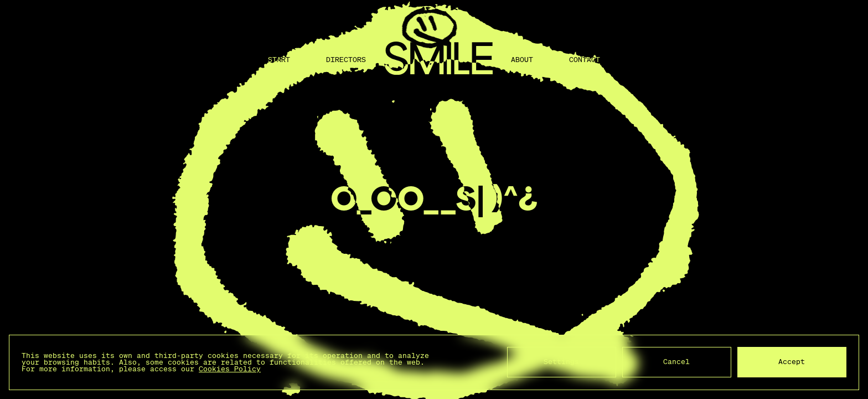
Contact (585, 60)
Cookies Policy (230, 369)
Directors (346, 60)
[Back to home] (438, 60)
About (522, 60)
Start (279, 60)
